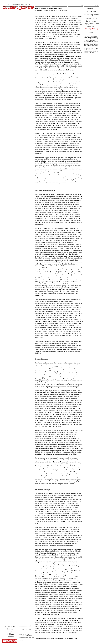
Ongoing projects (10, 626)
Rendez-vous (91, 11)
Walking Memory (91, 29)
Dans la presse (91, 21)
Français (97, 5)
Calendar (10, 637)
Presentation (91, 8)
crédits (21, 641)
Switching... (91, 26)
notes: (91, 33)
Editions (10, 629)
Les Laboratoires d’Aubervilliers (18, 4)
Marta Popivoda (91, 18)
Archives (10, 634)
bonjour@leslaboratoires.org (27, 637)
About (10, 632)
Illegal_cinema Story (91, 24)
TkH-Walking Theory (91, 15)
